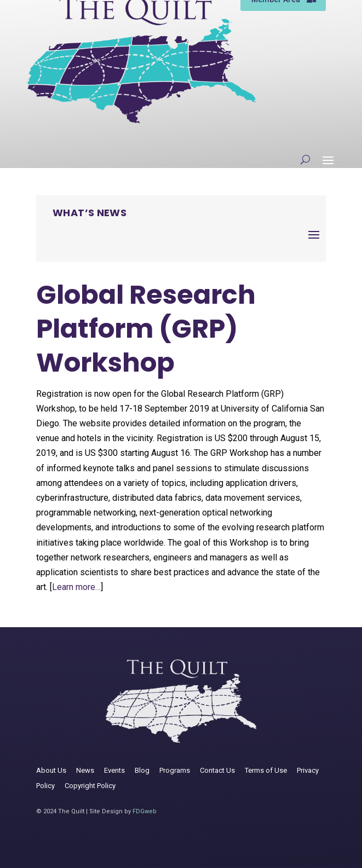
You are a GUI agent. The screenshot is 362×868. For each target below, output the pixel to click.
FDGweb (145, 811)
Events (114, 770)
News (85, 770)
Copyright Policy (90, 786)
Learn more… (76, 587)
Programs (175, 770)
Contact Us (217, 770)
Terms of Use (266, 770)
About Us (51, 770)
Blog (142, 770)
